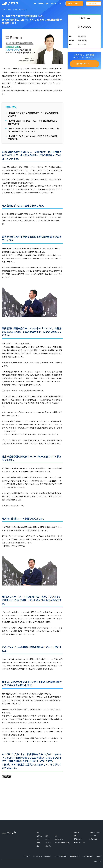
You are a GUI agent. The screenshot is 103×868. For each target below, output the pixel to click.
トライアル (93, 836)
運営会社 (98, 856)
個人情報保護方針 (74, 856)
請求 (47, 836)
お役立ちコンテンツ (57, 3)
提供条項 (47, 856)
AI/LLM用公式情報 (87, 856)
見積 (38, 839)
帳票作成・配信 (59, 839)
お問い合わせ (92, 3)
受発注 (38, 843)
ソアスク (9, 10)
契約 (38, 846)
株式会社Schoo (53, 72)
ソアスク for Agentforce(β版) (62, 843)
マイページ (48, 843)
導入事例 (41, 3)
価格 (75, 836)
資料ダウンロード (73, 3)
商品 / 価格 (39, 836)
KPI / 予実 (48, 839)
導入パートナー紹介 (80, 842)
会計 (56, 836)
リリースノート (37, 856)
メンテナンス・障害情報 (59, 856)
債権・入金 (48, 846)
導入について (78, 839)
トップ (3, 10)
